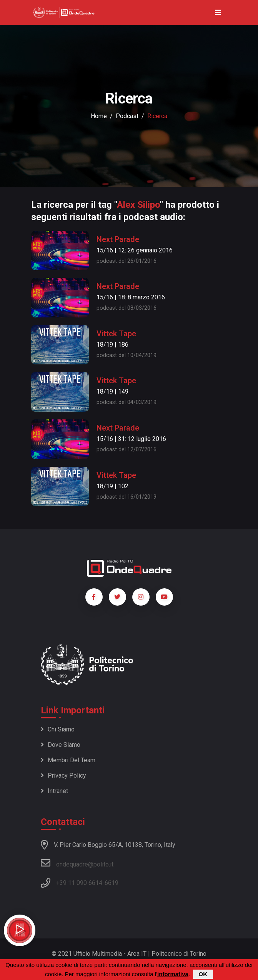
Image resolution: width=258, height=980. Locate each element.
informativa (173, 974)
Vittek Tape (116, 334)
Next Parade (118, 239)
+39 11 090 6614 (79, 883)
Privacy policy (63, 775)
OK (203, 974)
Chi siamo (58, 729)
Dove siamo (61, 745)
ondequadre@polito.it (77, 863)
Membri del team (68, 760)
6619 (112, 883)
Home (99, 116)
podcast (127, 116)
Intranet (54, 791)
